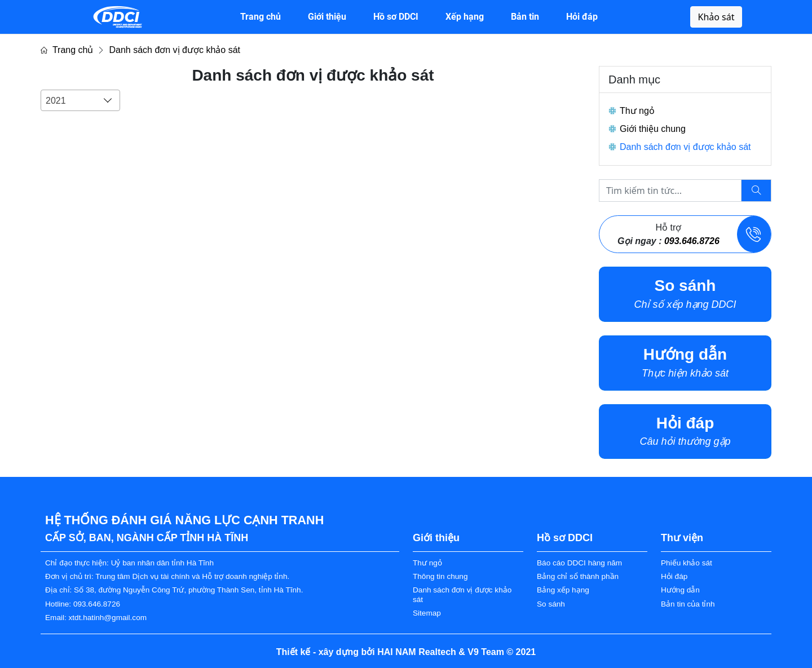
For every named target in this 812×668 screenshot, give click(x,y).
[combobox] (80, 100)
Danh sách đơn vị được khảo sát (175, 50)
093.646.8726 (692, 241)
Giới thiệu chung (653, 129)
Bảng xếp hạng (563, 590)
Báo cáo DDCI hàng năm (579, 563)
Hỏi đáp (674, 576)
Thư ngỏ (637, 111)
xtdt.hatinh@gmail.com (108, 618)
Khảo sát (716, 17)
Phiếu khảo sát (687, 563)
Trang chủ (67, 50)
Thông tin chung (440, 576)
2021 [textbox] (56, 101)
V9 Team (486, 652)
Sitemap (427, 613)
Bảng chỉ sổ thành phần (578, 576)
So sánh (551, 604)
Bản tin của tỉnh (688, 604)
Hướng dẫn (680, 590)
